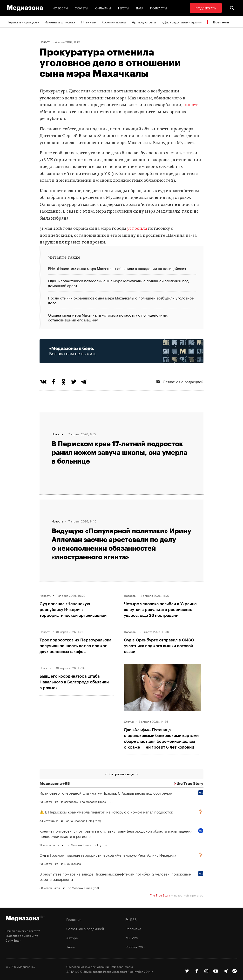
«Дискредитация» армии (182, 22)
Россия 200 (135, 947)
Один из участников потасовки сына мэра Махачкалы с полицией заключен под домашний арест (118, 283)
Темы (71, 947)
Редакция (74, 919)
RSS (131, 919)
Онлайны (103, 8)
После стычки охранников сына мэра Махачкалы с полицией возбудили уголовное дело (121, 300)
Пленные (88, 22)
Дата (140, 8)
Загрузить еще (121, 774)
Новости (60, 8)
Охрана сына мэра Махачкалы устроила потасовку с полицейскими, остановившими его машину (108, 317)
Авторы (72, 938)
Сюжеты (82, 8)
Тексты (123, 8)
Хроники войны (114, 22)
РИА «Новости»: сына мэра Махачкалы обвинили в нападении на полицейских (117, 268)
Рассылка (133, 928)
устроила (137, 229)
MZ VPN (132, 938)
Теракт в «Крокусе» (23, 22)
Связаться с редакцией (85, 928)
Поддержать (206, 8)
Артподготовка (144, 22)
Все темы (221, 22)
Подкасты (159, 8)
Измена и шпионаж (60, 22)
